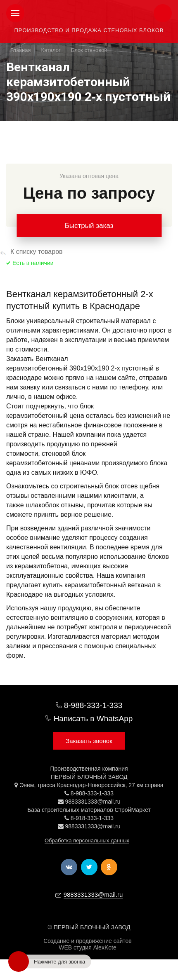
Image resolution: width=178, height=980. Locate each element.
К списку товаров (37, 252)
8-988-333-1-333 (93, 705)
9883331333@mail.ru (93, 802)
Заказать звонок (89, 741)
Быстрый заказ (89, 226)
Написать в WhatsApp (93, 719)
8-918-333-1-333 (92, 818)
